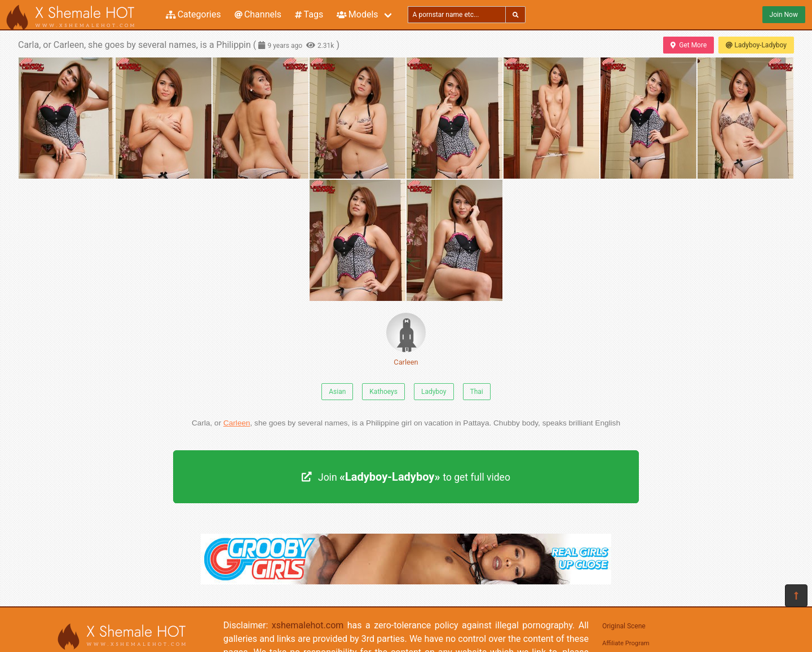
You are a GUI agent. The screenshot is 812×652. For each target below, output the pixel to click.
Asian (337, 392)
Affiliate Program (626, 643)
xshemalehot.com (308, 625)
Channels (258, 14)
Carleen (406, 340)
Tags (309, 14)
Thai (477, 392)
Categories (193, 14)
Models (357, 14)
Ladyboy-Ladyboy (756, 45)
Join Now (784, 15)
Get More (689, 45)
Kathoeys (383, 392)
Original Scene (624, 626)
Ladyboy (434, 392)
